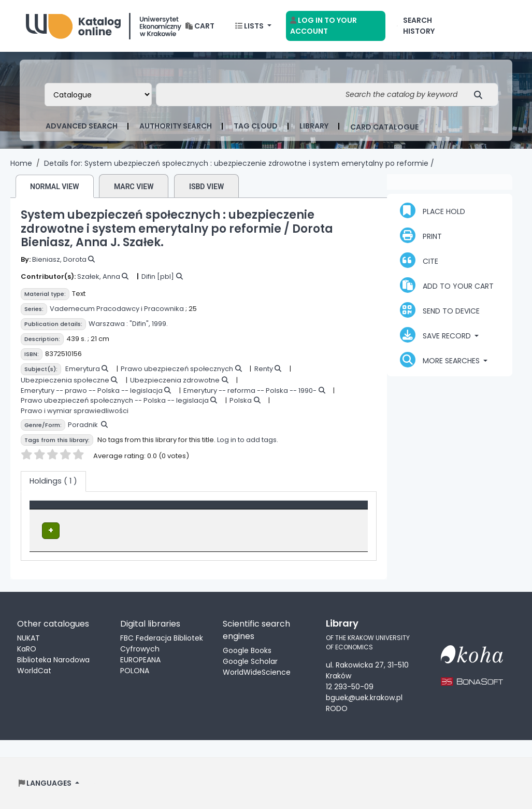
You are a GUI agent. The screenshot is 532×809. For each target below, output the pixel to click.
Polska (241, 400)
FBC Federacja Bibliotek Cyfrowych (162, 643)
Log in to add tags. (248, 440)
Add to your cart (447, 285)
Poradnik (83, 425)
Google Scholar (250, 661)
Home (21, 163)
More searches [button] (441, 360)
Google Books (247, 650)
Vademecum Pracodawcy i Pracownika (117, 309)
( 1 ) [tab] (53, 481)
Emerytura (83, 369)
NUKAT (28, 637)
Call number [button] (183, 510)
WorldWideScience (257, 672)
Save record (436, 335)
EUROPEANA (140, 659)
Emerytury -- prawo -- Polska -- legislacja (92, 391)
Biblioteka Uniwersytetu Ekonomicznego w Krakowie (104, 24)
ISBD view (206, 187)
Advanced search (82, 126)
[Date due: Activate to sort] (339, 510)
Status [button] (240, 510)
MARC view (134, 187)
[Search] (481, 95)
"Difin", (140, 324)
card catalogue (384, 127)
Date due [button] (333, 510)
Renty (264, 369)
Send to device (440, 310)
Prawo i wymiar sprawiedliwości (75, 411)
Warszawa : (108, 324)
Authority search (176, 126)
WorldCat (34, 670)
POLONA (135, 670)
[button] (200, 26)
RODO (337, 707)
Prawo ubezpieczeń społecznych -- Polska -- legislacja (115, 400)
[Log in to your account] (336, 26)
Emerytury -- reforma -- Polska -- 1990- (250, 391)
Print (421, 235)
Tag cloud (256, 126)
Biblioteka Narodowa (53, 659)
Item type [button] (53, 510)
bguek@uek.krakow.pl (364, 697)
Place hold (433, 210)
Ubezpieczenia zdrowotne (175, 380)
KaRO (27, 648)
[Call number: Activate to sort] (189, 510)
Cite (419, 260)
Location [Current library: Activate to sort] (121, 510)
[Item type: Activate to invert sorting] (64, 510)
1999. (160, 324)
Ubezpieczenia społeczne (65, 380)
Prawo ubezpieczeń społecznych (177, 369)
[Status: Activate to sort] (267, 510)
